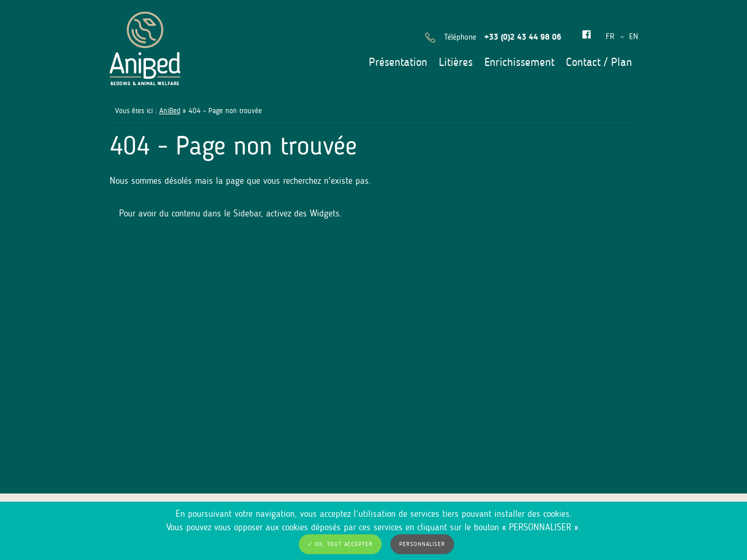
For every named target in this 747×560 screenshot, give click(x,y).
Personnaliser (422, 544)
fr (610, 36)
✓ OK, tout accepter (340, 544)
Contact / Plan (599, 62)
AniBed (170, 111)
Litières (456, 62)
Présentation (398, 62)
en (633, 36)
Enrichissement (519, 62)
